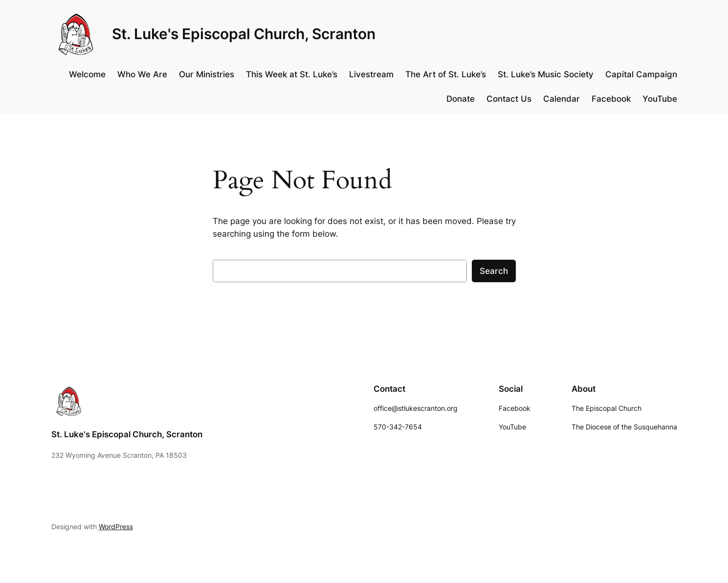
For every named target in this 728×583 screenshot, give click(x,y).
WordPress (116, 527)
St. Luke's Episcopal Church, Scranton (244, 34)
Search (494, 271)
